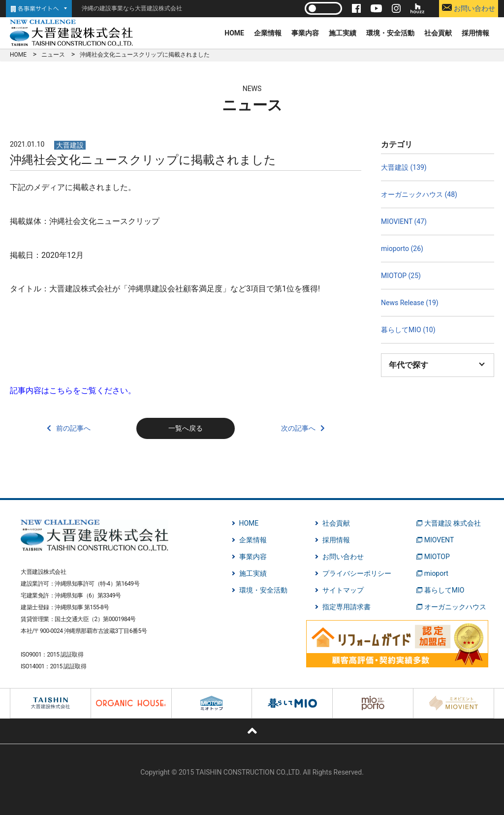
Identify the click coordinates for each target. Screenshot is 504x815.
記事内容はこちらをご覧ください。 (73, 391)
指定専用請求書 (346, 607)
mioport (436, 573)
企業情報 (268, 33)
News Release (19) (410, 303)
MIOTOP (437, 557)
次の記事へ (298, 428)
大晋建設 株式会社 (453, 523)
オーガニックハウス (455, 607)
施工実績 (343, 33)
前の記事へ (73, 428)
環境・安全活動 (390, 33)
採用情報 (475, 33)
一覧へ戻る (186, 428)
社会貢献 (438, 33)
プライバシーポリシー (357, 573)
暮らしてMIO (444, 590)
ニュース (53, 55)
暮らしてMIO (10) (408, 330)
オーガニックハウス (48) (419, 194)
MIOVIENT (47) (404, 221)
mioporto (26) (402, 249)
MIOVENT (439, 540)
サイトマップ (343, 590)
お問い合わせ (468, 8)
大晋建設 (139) (404, 167)
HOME (234, 33)
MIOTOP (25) (401, 276)
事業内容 (305, 33)
